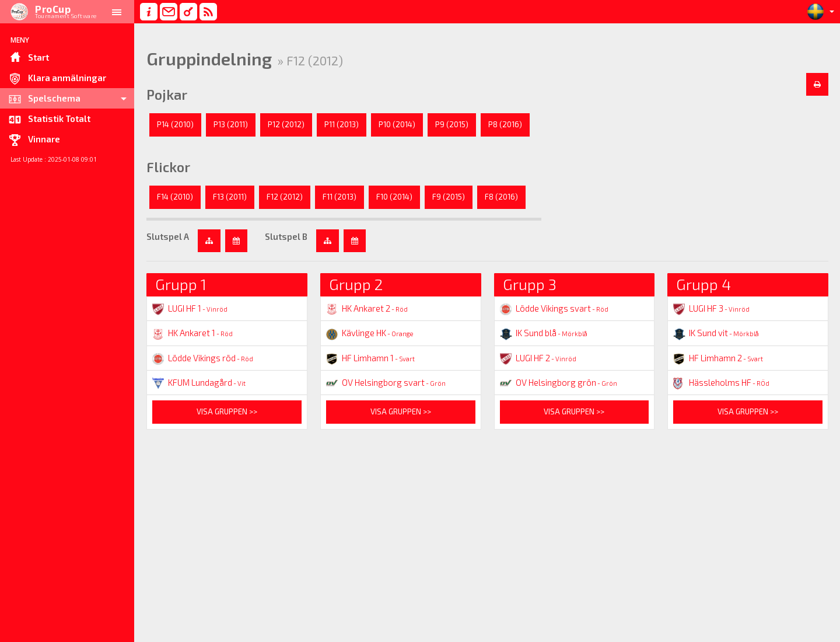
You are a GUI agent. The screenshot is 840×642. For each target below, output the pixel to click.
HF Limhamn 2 (718, 358)
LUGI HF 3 (711, 308)
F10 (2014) (394, 197)
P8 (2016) (505, 124)
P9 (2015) (452, 124)
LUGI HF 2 (538, 358)
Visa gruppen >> (227, 411)
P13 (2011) (231, 124)
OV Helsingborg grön (559, 382)
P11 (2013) (342, 124)
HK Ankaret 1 (192, 333)
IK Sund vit (716, 333)
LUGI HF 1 (190, 308)
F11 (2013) (339, 197)
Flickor (168, 167)
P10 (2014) (397, 124)
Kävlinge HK (370, 333)
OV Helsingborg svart (386, 382)
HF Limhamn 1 (370, 358)
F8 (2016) (501, 197)
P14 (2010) (175, 124)
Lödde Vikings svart (554, 308)
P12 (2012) (286, 124)
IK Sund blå (544, 333)
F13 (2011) (230, 197)
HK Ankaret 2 (367, 308)
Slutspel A (168, 236)
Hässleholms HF (721, 382)
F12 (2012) (285, 197)
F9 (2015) (449, 197)
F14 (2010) (175, 197)
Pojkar (167, 95)
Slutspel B (286, 236)
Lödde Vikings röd (203, 358)
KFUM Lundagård (199, 382)
